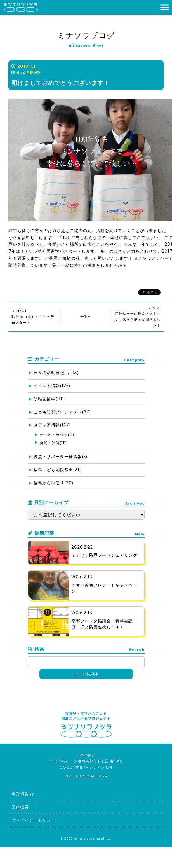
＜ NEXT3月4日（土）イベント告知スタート (33, 317)
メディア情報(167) (52, 425)
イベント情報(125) (52, 386)
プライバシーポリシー (33, 820)
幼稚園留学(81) (49, 399)
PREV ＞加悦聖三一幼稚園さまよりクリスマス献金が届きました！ (138, 317)
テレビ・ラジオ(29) (58, 435)
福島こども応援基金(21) (57, 470)
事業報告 (23, 794)
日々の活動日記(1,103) (56, 373)
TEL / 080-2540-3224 (86, 776)
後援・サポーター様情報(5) (60, 457)
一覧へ (86, 316)
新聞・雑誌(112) (54, 443)
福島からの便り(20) (53, 483)
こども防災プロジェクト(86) (62, 412)
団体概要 (20, 807)
